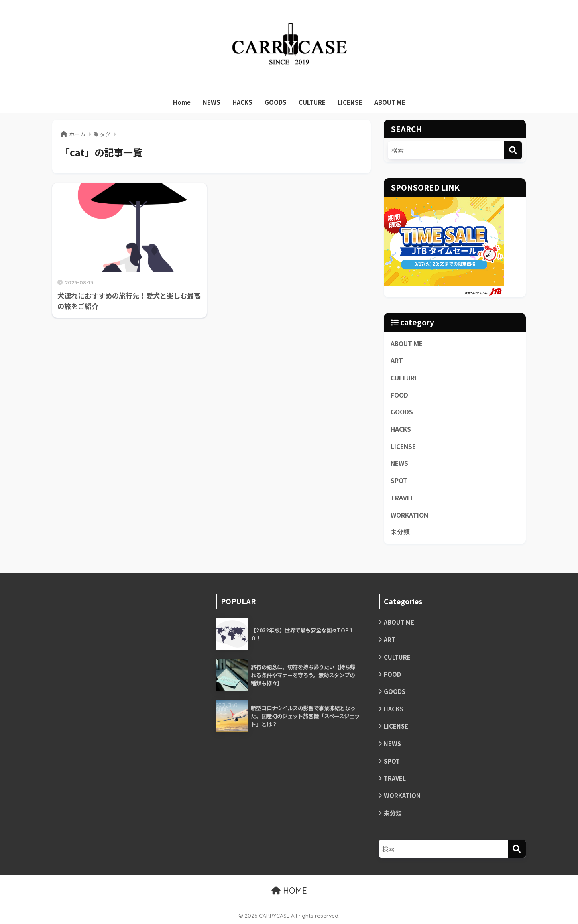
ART (397, 360)
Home (182, 102)
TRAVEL (402, 498)
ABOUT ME (390, 102)
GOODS (276, 102)
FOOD (399, 395)
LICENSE (350, 102)
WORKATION (409, 515)
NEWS (212, 102)
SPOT (399, 480)
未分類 (400, 532)
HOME (289, 890)
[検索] (513, 150)
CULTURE (312, 102)
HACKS (242, 102)
